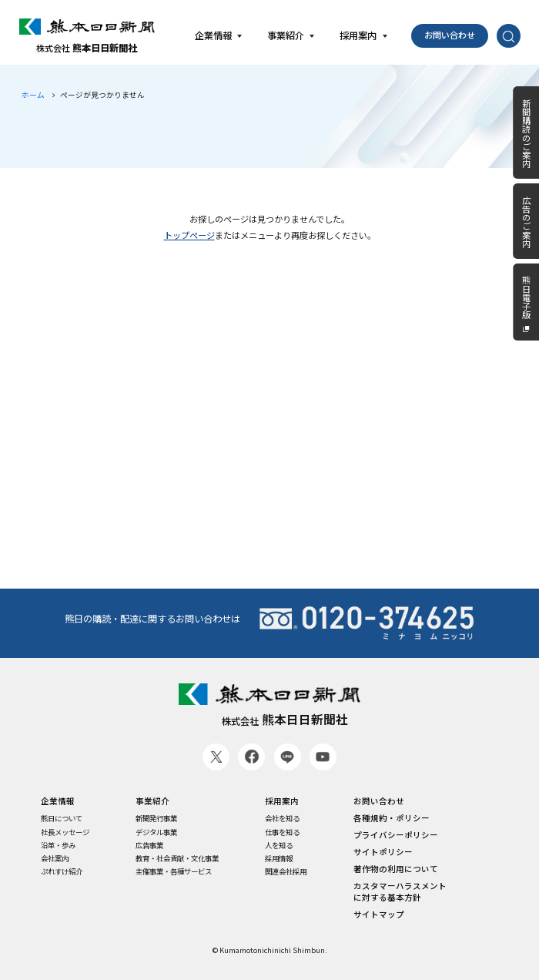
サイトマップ (379, 915)
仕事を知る (282, 832)
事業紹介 (152, 801)
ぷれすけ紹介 (62, 872)
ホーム (33, 95)
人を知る (279, 846)
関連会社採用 (286, 872)
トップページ (189, 235)
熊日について (62, 819)
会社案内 (55, 859)
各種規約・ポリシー (392, 818)
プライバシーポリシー (396, 835)
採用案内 (282, 801)
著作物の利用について (396, 869)
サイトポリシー (383, 852)
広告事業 (149, 846)
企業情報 (58, 801)
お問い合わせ (450, 35)
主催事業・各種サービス (174, 872)
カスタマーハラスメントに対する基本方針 (400, 892)
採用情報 (279, 859)
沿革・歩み (58, 846)
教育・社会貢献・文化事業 (177, 859)
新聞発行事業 (156, 819)
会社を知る (282, 819)
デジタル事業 (156, 832)
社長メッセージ (65, 832)
